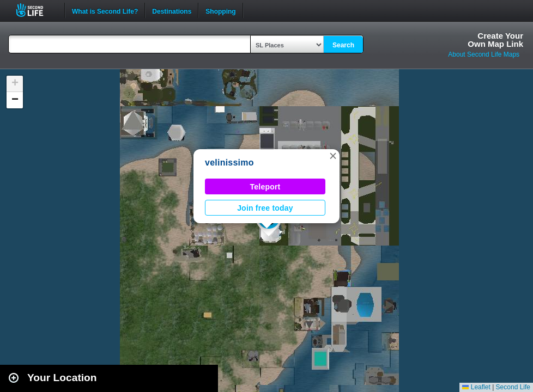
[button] (333, 156)
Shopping (220, 10)
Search (343, 45)
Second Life (36, 10)
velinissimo (229, 163)
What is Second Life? (105, 10)
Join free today (265, 208)
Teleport (265, 187)
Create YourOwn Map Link (495, 40)
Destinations (172, 10)
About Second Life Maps (484, 54)
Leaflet (476, 387)
